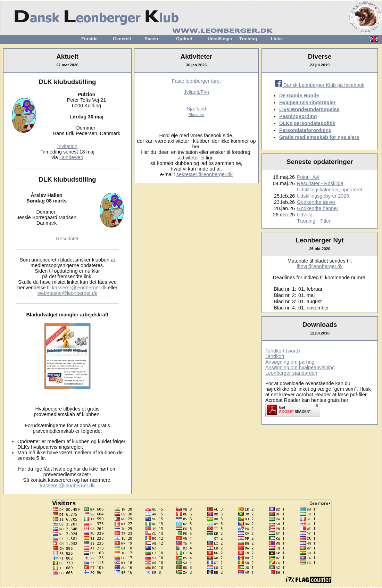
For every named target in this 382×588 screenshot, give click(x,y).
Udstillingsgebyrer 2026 (323, 196)
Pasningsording (298, 116)
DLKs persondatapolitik (307, 123)
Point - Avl (308, 177)
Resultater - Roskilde (320, 183)
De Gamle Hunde (299, 96)
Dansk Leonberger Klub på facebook (320, 85)
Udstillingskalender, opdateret (330, 190)
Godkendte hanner (318, 208)
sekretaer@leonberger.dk (205, 174)
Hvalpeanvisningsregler (307, 102)
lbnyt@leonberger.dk (320, 266)
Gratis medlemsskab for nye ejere (319, 137)
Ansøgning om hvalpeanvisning (300, 367)
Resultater (67, 239)
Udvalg (305, 215)
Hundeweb (71, 157)
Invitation (67, 146)
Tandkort (275, 356)
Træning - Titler (314, 221)
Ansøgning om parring (290, 362)
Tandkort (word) (283, 351)
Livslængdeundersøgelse (309, 109)
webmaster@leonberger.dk (67, 293)
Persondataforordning (305, 130)
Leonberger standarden (291, 373)
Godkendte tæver (316, 202)
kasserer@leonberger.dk (79, 288)
